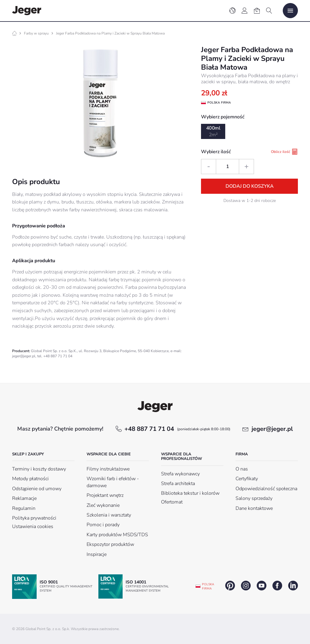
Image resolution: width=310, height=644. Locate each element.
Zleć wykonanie (103, 505)
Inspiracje (97, 554)
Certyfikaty (247, 479)
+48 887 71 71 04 (177, 429)
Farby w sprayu (36, 33)
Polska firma (208, 586)
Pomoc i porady (103, 525)
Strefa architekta (178, 484)
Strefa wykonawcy (180, 474)
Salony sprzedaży (254, 498)
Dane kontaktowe (254, 508)
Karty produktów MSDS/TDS (117, 535)
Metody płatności (30, 479)
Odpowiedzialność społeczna (266, 489)
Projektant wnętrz (105, 495)
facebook (277, 586)
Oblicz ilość (284, 152)
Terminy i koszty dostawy (39, 469)
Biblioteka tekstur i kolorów (190, 493)
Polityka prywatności (34, 518)
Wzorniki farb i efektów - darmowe (113, 482)
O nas (242, 469)
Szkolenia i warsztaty (109, 515)
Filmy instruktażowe (108, 469)
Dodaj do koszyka (250, 186)
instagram (246, 586)
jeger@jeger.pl (272, 429)
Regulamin (24, 508)
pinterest (230, 586)
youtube (262, 586)
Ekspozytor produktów (110, 544)
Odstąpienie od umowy (37, 489)
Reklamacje (24, 498)
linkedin (293, 586)
